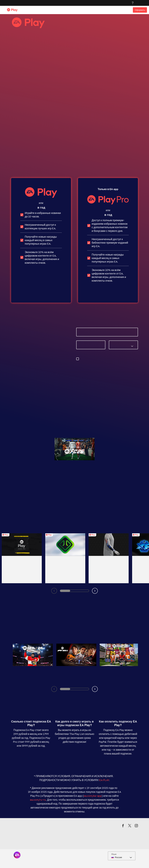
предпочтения (88, 362)
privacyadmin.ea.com (97, 366)
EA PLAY (104, 737)
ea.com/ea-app (93, 753)
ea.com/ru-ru (38, 757)
